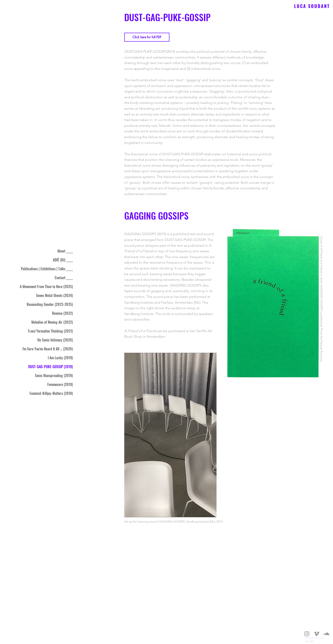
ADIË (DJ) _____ (63, 260)
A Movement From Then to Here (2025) (46, 287)
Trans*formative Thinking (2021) (50, 331)
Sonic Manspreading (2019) (54, 375)
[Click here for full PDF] (147, 37)
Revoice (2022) (62, 313)
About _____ (65, 251)
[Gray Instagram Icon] (307, 634)
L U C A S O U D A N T (311, 6)
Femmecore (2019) (60, 384)
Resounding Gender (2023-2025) (50, 304)
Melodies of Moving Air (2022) (52, 322)
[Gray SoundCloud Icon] (326, 634)
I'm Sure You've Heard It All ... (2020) (48, 349)
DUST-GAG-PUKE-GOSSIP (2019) (51, 367)
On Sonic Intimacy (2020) (55, 340)
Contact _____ (64, 278)
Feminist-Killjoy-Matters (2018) (51, 393)
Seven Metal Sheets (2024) (54, 295)
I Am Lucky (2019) (60, 358)
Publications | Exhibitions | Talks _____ (47, 269)
